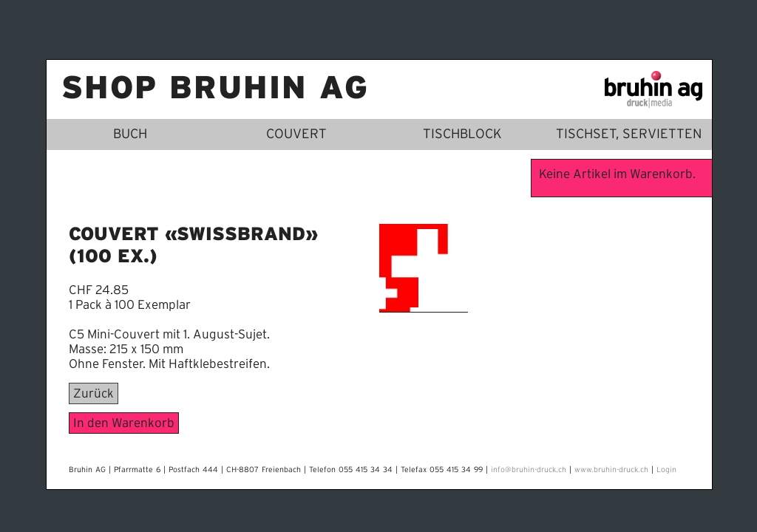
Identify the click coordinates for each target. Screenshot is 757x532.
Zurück (94, 393)
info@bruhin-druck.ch (529, 470)
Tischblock (462, 134)
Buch (130, 134)
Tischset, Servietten (629, 134)
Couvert (296, 134)
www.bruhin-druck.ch (611, 470)
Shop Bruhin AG (215, 89)
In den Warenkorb (124, 423)
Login (666, 470)
